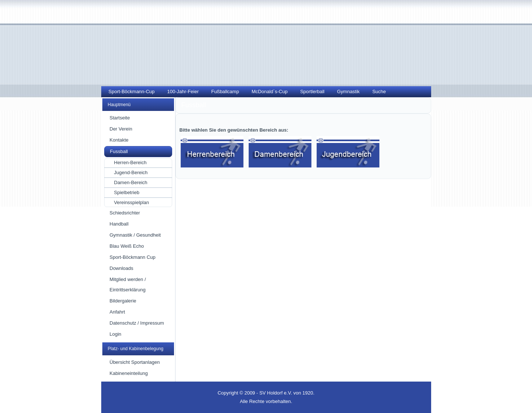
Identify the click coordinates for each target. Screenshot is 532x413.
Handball (119, 224)
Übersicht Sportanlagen (135, 362)
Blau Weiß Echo (127, 246)
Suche (379, 92)
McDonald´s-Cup (270, 92)
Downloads (122, 268)
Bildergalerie (123, 301)
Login (116, 334)
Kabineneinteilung (129, 373)
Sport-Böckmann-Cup (132, 92)
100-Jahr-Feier (183, 92)
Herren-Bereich (130, 163)
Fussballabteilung (207, 121)
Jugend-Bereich (131, 172)
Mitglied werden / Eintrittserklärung (128, 285)
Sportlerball (312, 92)
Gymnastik (348, 92)
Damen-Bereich (131, 182)
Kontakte (119, 140)
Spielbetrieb (127, 192)
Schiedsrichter (125, 213)
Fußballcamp (225, 92)
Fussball (119, 151)
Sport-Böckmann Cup (133, 257)
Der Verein (121, 129)
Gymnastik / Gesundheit (135, 235)
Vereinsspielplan (132, 202)
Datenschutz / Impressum (137, 323)
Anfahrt (117, 312)
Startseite (120, 118)
